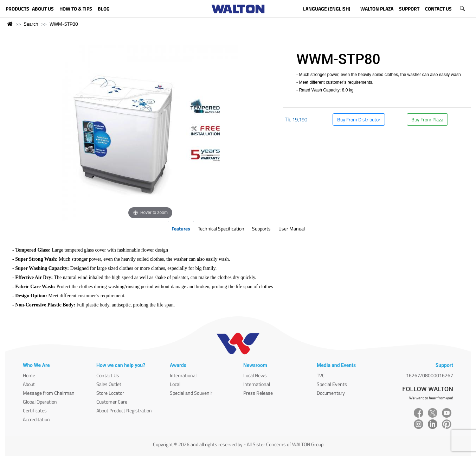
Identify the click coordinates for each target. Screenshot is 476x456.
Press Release (258, 393)
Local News (255, 375)
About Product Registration (124, 410)
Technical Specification (221, 229)
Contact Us (108, 375)
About (29, 384)
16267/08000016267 (430, 375)
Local (175, 384)
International (183, 375)
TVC (321, 375)
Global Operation (40, 402)
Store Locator (110, 393)
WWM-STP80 (64, 24)
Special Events (332, 384)
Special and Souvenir (191, 393)
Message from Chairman (49, 393)
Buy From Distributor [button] (359, 119)
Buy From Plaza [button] (427, 119)
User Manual (292, 229)
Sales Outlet (109, 384)
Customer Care (112, 402)
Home (29, 375)
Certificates (35, 410)
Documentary (331, 393)
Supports (261, 229)
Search (31, 24)
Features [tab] (181, 229)
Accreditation (36, 419)
